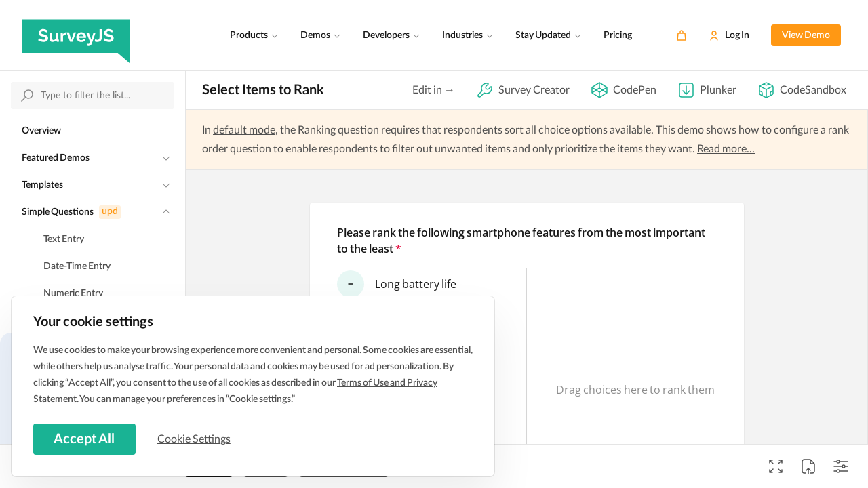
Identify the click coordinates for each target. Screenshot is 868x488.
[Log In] (729, 35)
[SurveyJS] (76, 35)
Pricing (618, 35)
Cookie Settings (196, 439)
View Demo (806, 35)
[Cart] (682, 35)
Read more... (726, 149)
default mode (244, 130)
